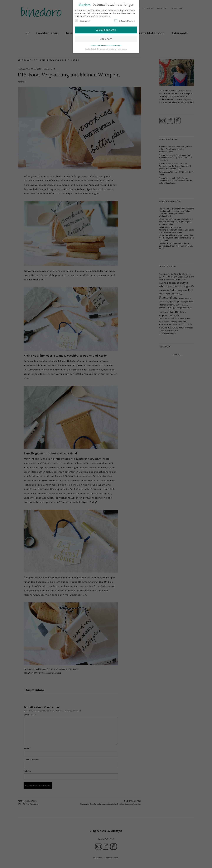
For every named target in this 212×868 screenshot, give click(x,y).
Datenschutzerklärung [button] (107, 49)
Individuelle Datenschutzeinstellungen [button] (106, 45)
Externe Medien (125, 21)
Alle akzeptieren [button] (106, 30)
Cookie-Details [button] (91, 49)
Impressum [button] (122, 49)
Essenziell (83, 21)
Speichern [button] (106, 39)
